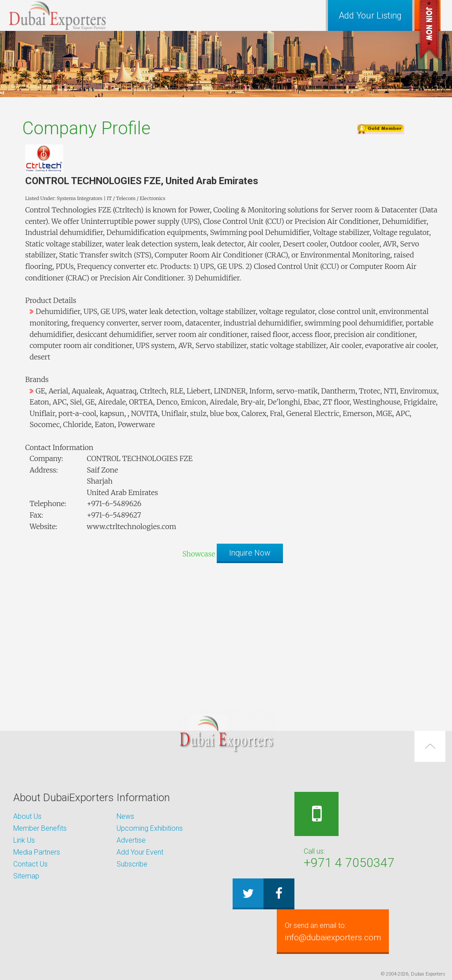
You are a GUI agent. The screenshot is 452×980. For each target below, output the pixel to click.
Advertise (131, 840)
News (125, 816)
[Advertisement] (226, 632)
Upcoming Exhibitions (150, 828)
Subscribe (132, 864)
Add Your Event (140, 852)
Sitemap (26, 876)
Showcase (199, 554)
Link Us (24, 840)
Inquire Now (250, 553)
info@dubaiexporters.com (340, 931)
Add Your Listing (370, 15)
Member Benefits (40, 828)
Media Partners (37, 852)
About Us (27, 816)
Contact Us (30, 864)
